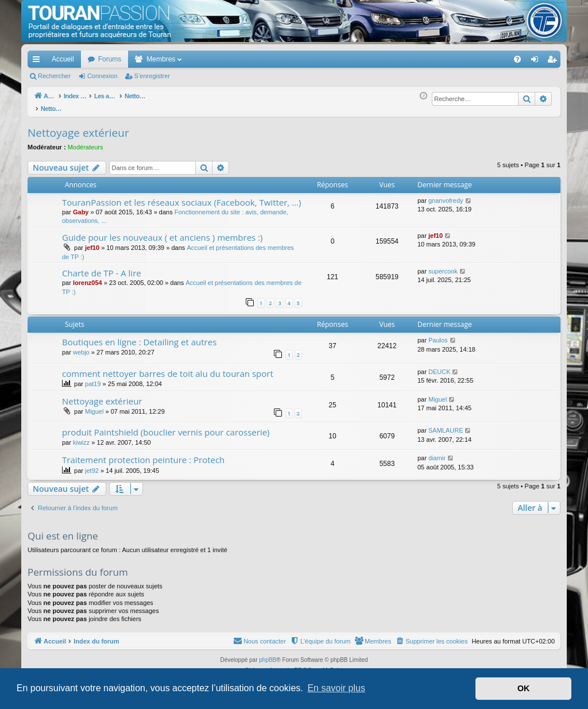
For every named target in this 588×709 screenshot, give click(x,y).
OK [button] (524, 688)
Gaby (81, 206)
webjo (81, 346)
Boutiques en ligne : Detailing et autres (139, 336)
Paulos (438, 334)
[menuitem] (477, 59)
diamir (437, 452)
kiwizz (81, 436)
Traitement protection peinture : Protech (143, 453)
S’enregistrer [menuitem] (554, 61)
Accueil (63, 59)
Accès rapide (38, 61)
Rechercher (54, 76)
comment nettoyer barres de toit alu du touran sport (168, 367)
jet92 (92, 464)
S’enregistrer (152, 76)
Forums (110, 59)
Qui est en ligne (63, 529)
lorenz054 (88, 276)
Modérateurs (86, 141)
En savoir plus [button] (336, 688)
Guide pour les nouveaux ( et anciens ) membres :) (163, 231)
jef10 (92, 241)
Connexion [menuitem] (537, 61)
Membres (161, 59)
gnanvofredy (446, 194)
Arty (274, 664)
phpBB (268, 654)
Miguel (94, 405)
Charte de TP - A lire (102, 267)
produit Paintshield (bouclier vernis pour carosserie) (166, 426)
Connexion (102, 76)
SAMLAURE (446, 424)
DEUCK (440, 365)
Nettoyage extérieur (78, 126)
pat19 (93, 377)
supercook (443, 265)
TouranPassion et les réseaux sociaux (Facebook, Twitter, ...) (181, 196)
